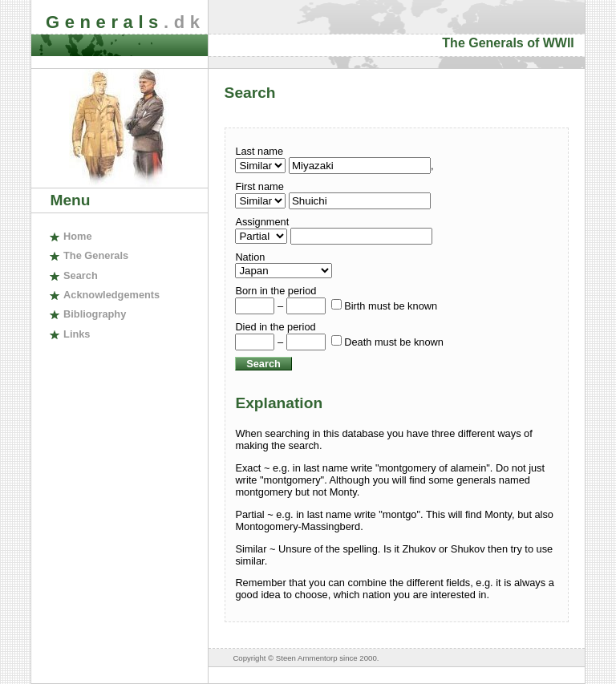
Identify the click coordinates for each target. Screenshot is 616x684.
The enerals (96, 255)
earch (81, 275)
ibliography (95, 314)
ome (78, 236)
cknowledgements (111, 295)
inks (77, 334)
